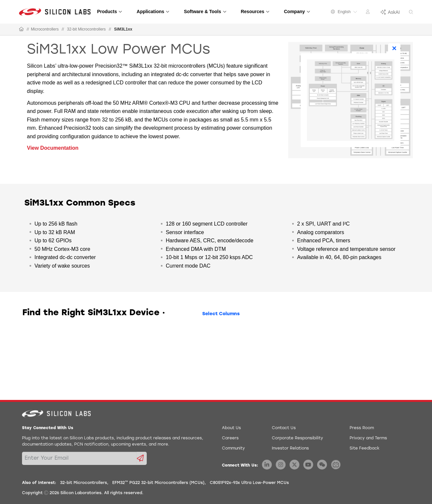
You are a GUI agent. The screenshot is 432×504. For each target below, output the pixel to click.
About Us (231, 428)
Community (233, 449)
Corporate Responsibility (297, 438)
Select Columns (221, 314)
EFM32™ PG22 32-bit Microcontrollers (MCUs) (158, 483)
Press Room (362, 428)
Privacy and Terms (368, 438)
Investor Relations (290, 449)
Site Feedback (365, 449)
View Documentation (53, 148)
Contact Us (284, 428)
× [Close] (394, 48)
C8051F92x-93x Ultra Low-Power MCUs (249, 483)
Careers (230, 438)
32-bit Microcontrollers (86, 29)
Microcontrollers (45, 29)
